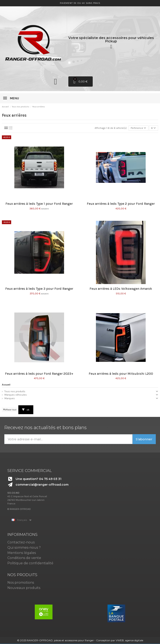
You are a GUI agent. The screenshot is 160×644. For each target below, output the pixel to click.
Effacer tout (10, 410)
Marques (10, 398)
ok (26, 410)
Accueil (6, 385)
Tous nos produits (15, 391)
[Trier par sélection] (138, 128)
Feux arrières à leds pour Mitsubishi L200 (121, 374)
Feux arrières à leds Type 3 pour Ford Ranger (39, 289)
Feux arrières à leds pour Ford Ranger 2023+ (39, 374)
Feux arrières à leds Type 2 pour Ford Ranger (121, 204)
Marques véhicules (16, 395)
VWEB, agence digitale (129, 640)
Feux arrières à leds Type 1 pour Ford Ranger (39, 204)
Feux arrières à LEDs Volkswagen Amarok (121, 289)
